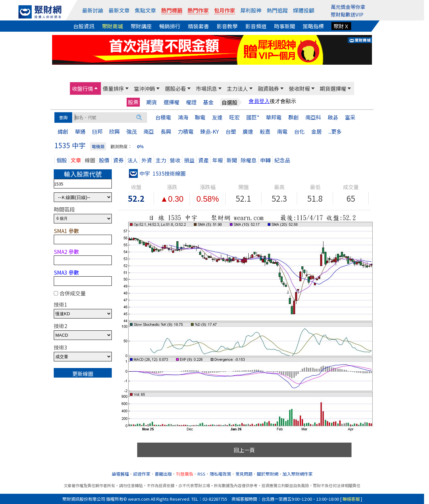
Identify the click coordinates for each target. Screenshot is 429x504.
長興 (166, 131)
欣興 (114, 131)
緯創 (63, 131)
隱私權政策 (220, 474)
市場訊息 (206, 88)
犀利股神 (251, 10)
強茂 (132, 131)
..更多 (335, 131)
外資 (147, 160)
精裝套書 (199, 26)
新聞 (232, 160)
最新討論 (93, 10)
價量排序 (113, 88)
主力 (161, 160)
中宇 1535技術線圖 (157, 173)
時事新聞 (285, 26)
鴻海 (183, 117)
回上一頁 (244, 450)
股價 (104, 160)
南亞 (149, 131)
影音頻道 (256, 26)
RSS (201, 474)
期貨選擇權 (333, 88)
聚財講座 (141, 26)
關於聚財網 (268, 474)
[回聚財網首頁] (40, 12)
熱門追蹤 (277, 10)
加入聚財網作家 (298, 474)
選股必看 (175, 88)
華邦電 (274, 117)
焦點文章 (145, 10)
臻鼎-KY (210, 131)
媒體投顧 (304, 10)
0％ (140, 146)
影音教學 (227, 26)
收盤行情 (82, 88)
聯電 (200, 117)
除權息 (249, 160)
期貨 (152, 102)
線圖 (90, 160)
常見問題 (244, 474)
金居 (317, 131)
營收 (175, 160)
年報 (218, 160)
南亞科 (313, 117)
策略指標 (313, 26)
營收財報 (299, 88)
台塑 (231, 131)
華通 (80, 131)
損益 (189, 160)
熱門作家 (198, 10)
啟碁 (333, 117)
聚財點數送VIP (347, 14)
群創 (293, 117)
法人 (133, 160)
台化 (299, 131)
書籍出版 (163, 474)
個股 (62, 160)
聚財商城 (112, 26)
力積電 (186, 131)
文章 (76, 160)
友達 (217, 117)
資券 (118, 160)
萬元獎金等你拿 (348, 7)
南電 (282, 131)
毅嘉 (265, 131)
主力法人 (237, 88)
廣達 (248, 131)
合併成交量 (73, 293)
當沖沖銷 (144, 88)
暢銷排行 (170, 26)
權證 (191, 102)
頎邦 (97, 131)
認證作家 (142, 474)
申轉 (265, 160)
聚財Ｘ (341, 26)
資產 (203, 160)
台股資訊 (84, 26)
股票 (133, 102)
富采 (350, 117)
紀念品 (282, 160)
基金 (208, 102)
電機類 (98, 146)
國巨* (253, 117)
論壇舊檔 (120, 474)
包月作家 (225, 10)
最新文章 (119, 10)
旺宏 (234, 117)
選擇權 (171, 102)
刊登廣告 (185, 474)
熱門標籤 (172, 10)
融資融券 (268, 88)
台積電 (163, 117)
